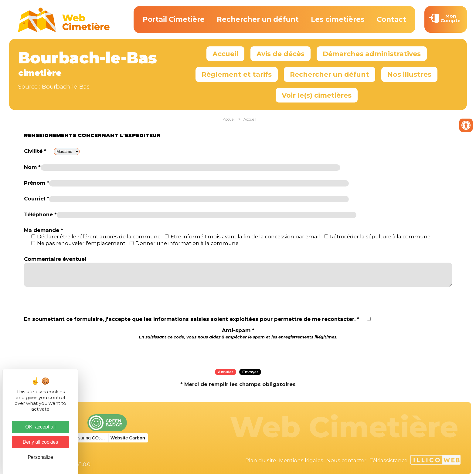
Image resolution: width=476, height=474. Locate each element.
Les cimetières (338, 19)
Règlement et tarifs (237, 74)
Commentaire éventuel (55, 259)
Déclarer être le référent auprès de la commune (99, 237)
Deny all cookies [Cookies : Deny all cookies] (41, 442)
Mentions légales (301, 460)
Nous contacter (346, 460)
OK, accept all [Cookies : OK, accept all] (40, 427)
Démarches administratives (372, 54)
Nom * (32, 167)
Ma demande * (44, 230)
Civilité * (35, 151)
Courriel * (37, 199)
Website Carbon (128, 438)
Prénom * (37, 183)
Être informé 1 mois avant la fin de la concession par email (245, 237)
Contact (391, 19)
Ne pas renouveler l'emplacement (81, 243)
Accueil (225, 54)
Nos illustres (409, 74)
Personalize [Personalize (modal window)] (40, 457)
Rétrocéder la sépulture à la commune (380, 237)
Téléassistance (388, 460)
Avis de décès (280, 54)
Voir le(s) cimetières (317, 95)
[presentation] (238, 352)
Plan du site (261, 460)
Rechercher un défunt (258, 19)
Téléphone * (40, 214)
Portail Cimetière (174, 19)
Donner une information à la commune (187, 243)
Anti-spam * (238, 333)
